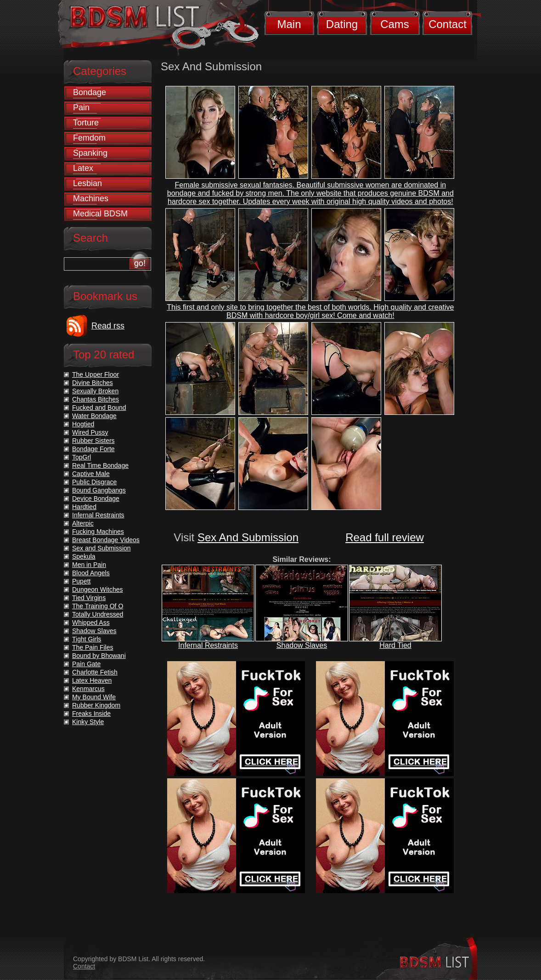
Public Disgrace (94, 482)
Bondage (90, 92)
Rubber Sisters (93, 441)
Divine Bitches (93, 383)
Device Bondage (96, 498)
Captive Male (91, 474)
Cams (395, 24)
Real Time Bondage (100, 465)
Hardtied (84, 507)
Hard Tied (395, 645)
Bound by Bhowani (99, 656)
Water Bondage (94, 416)
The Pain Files (93, 647)
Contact (448, 24)
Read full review (385, 537)
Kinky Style (88, 722)
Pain (81, 108)
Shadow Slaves (302, 645)
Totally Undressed (98, 614)
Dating (342, 24)
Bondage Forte (93, 449)
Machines (91, 198)
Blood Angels (91, 573)
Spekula (84, 556)
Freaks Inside (91, 714)
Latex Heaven (92, 680)
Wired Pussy (90, 432)
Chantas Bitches (96, 399)
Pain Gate (86, 664)
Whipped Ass (91, 623)
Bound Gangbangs (99, 490)
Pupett (81, 581)
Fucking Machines (98, 532)
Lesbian (87, 183)
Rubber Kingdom (96, 705)
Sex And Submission (248, 537)
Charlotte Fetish (95, 672)
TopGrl (82, 457)
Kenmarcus (88, 689)
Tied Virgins (89, 598)
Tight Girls (87, 639)
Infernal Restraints (208, 645)
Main (289, 24)
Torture (86, 123)
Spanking (90, 153)
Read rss (108, 326)
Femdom (89, 138)
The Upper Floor (96, 374)
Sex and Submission (101, 548)
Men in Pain (89, 565)
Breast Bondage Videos (106, 540)
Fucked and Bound (99, 408)
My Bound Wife (94, 697)
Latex (83, 168)
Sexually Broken (95, 391)
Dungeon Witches (98, 589)
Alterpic (83, 523)
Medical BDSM (100, 214)
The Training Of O (98, 606)
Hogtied (83, 424)
